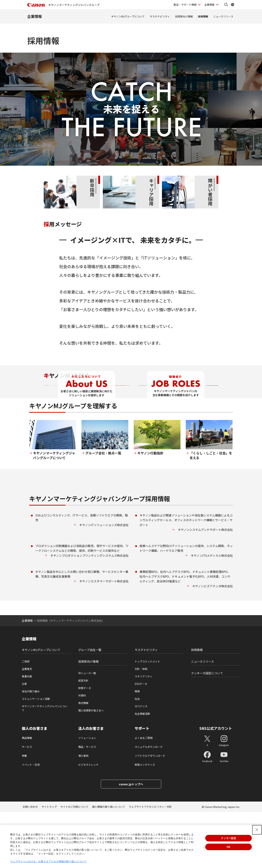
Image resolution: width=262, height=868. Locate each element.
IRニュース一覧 (87, 729)
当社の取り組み (31, 747)
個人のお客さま (35, 784)
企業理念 (27, 725)
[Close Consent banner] (257, 830)
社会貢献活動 (142, 770)
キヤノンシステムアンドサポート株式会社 (205, 586)
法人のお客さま (91, 784)
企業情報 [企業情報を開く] (209, 5)
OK (229, 847)
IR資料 (82, 751)
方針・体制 (141, 725)
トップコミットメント (147, 717)
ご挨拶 (26, 717)
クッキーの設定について (207, 729)
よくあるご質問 (144, 794)
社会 (137, 755)
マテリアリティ (143, 732)
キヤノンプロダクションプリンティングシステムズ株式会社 (90, 611)
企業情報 (35, 16)
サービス (27, 803)
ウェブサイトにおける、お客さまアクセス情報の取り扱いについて (48, 861)
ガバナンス (141, 762)
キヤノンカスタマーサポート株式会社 (104, 637)
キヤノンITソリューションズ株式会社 (104, 581)
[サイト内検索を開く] (226, 5)
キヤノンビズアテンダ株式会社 (213, 642)
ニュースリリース (223, 16)
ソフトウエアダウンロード (150, 812)
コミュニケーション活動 (36, 755)
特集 (24, 812)
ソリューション (87, 794)
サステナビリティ (160, 16)
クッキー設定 (229, 838)
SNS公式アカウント (216, 784)
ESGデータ (141, 740)
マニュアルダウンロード (149, 803)
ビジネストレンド (88, 821)
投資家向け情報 (184, 16)
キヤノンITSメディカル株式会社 (212, 611)
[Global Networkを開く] (233, 5)
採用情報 (203, 16)
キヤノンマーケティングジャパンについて (45, 764)
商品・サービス (87, 803)
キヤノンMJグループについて (128, 16)
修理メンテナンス (145, 821)
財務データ (85, 744)
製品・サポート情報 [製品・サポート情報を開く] (185, 5)
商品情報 (27, 794)
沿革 (24, 740)
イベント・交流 (31, 821)
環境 (137, 747)
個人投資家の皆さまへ (91, 766)
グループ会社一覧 (90, 706)
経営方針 (83, 737)
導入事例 (83, 812)
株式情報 (83, 759)
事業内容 (27, 732)
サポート (142, 784)
